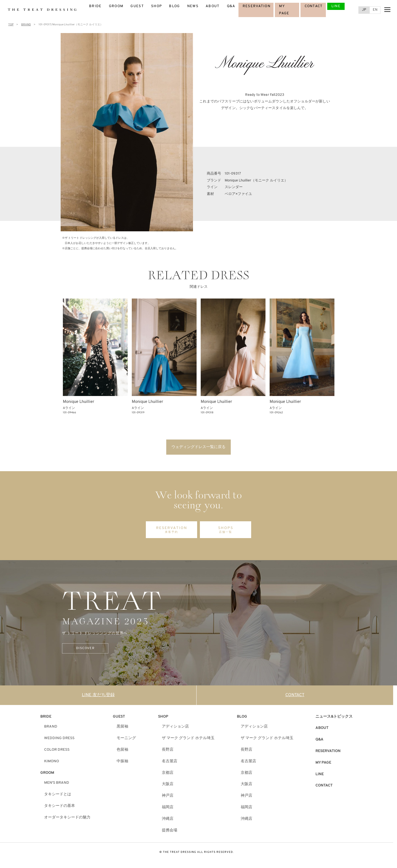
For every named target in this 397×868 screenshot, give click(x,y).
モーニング (126, 739)
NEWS (193, 6)
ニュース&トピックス (334, 717)
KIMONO (52, 762)
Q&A (231, 6)
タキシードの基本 (60, 806)
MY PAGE (323, 763)
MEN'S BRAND (57, 783)
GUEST (137, 6)
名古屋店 (170, 762)
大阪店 (168, 785)
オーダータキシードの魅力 (67, 818)
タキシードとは (58, 795)
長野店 (168, 750)
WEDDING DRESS (59, 739)
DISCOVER (84, 649)
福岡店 (168, 808)
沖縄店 (168, 819)
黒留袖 (122, 727)
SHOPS (226, 530)
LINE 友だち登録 (98, 696)
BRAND (51, 727)
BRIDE (95, 6)
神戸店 (168, 796)
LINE (336, 6)
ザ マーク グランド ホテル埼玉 (188, 739)
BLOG (174, 6)
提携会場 (170, 831)
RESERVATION (257, 6)
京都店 (168, 773)
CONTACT (314, 6)
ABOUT (213, 6)
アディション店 (175, 727)
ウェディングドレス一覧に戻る (198, 447)
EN (375, 10)
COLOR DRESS (57, 750)
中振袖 (122, 762)
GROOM (116, 6)
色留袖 (122, 750)
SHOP (156, 6)
